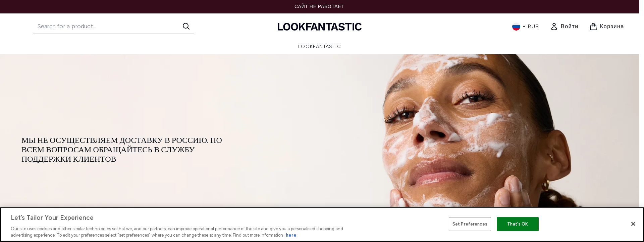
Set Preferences (470, 224)
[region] (322, 225)
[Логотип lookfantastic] (320, 26)
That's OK (518, 224)
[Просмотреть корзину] (607, 27)
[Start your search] (114, 26)
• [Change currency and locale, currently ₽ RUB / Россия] (526, 27)
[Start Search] (186, 26)
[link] (564, 27)
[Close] (633, 224)
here (291, 235)
